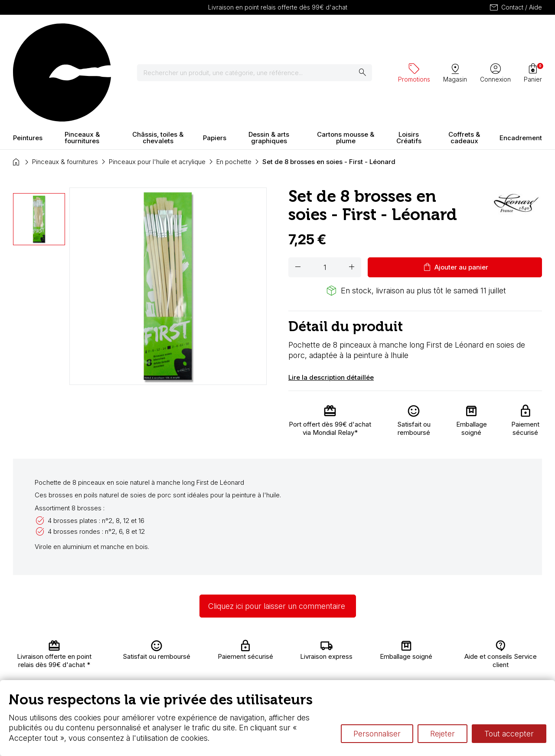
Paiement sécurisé (155, 677)
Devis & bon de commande (259, 672)
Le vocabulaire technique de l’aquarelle (384, 656)
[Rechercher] (206, 35)
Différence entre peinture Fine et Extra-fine (388, 664)
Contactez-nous (514, 654)
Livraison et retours (158, 652)
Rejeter (442, 734)
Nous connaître (163, 664)
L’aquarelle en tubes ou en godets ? (378, 647)
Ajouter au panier (455, 191)
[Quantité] (325, 191)
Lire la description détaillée (331, 301)
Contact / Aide (515, 7)
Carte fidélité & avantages (257, 647)
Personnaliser (377, 734)
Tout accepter (509, 734)
